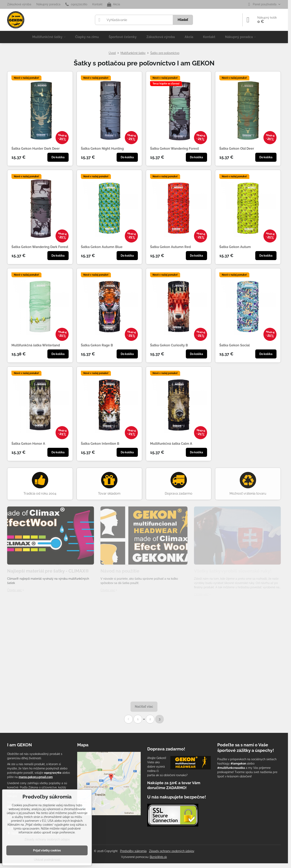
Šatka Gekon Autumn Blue (102, 247)
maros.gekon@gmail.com (36, 777)
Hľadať (183, 20)
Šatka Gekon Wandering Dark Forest (40, 247)
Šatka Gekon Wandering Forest (174, 149)
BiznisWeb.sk (158, 857)
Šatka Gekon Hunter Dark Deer (36, 149)
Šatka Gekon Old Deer (237, 149)
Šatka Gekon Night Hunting (102, 149)
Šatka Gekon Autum (235, 247)
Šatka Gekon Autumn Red (170, 247)
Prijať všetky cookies (47, 850)
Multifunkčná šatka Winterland (36, 345)
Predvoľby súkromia (133, 851)
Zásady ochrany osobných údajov (172, 851)
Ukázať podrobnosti (47, 860)
